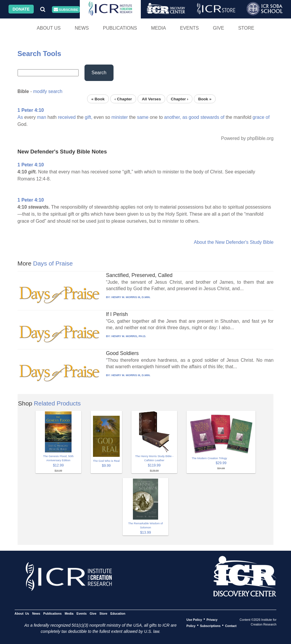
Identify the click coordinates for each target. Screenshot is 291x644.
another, (172, 117)
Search (99, 73)
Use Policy (194, 619)
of (223, 117)
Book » (205, 99)
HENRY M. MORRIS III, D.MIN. (131, 297)
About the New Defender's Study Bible (234, 242)
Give (219, 28)
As (20, 117)
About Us (49, 28)
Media (159, 28)
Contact (231, 626)
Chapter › (180, 99)
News (82, 28)
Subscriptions (210, 626)
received (67, 117)
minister (120, 117)
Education (118, 613)
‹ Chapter (123, 99)
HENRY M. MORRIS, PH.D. (129, 336)
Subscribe (66, 10)
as (185, 117)
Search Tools (39, 54)
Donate (21, 9)
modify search (48, 91)
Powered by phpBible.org (247, 138)
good (194, 117)
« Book (98, 99)
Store (246, 28)
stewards (210, 117)
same (143, 117)
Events (190, 28)
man (42, 117)
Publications (120, 28)
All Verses (151, 99)
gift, (89, 117)
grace (258, 117)
